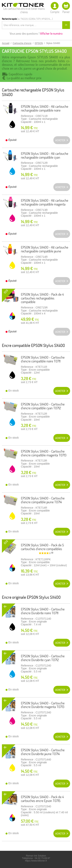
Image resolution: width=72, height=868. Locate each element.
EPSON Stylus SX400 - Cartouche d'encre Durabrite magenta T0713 (43, 705)
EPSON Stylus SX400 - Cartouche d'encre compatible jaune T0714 (43, 500)
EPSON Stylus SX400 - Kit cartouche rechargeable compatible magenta (45, 202)
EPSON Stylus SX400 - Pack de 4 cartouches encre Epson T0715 (42, 799)
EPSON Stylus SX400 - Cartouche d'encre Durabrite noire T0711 (43, 611)
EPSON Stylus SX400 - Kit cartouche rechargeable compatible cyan (45, 155)
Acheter (60, 391)
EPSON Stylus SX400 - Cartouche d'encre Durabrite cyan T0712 (43, 658)
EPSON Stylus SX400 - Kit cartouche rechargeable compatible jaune (45, 249)
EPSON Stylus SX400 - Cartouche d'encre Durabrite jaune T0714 (43, 752)
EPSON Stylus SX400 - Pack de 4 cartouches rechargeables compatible (42, 298)
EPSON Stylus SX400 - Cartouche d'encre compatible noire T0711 (43, 359)
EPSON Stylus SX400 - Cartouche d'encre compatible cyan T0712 (43, 406)
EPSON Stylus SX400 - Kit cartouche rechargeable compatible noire (45, 108)
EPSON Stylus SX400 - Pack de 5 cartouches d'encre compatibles (42, 547)
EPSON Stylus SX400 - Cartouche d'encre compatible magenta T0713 (44, 453)
